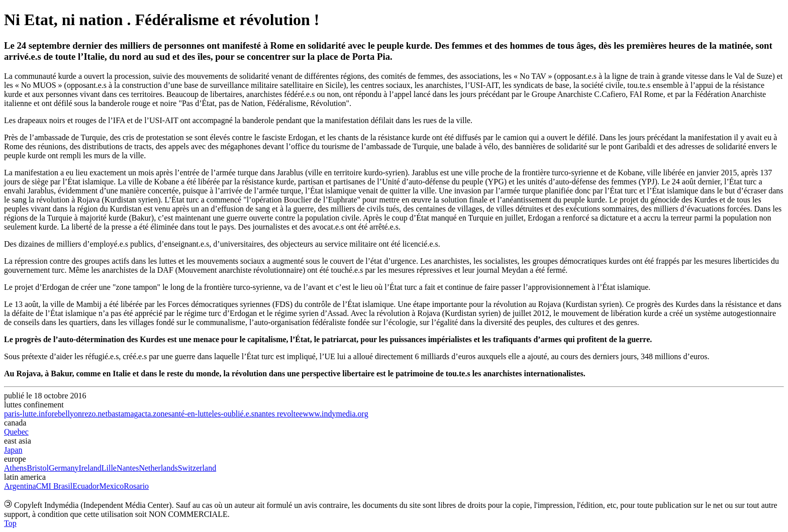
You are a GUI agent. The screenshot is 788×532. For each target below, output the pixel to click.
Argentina (20, 486)
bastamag (123, 414)
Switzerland (197, 468)
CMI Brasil (54, 486)
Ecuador (86, 486)
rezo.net (95, 414)
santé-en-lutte (190, 414)
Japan (13, 450)
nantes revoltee (278, 414)
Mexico (111, 486)
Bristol (38, 468)
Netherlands (158, 468)
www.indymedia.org (335, 414)
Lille (109, 468)
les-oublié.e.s (233, 414)
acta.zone (153, 414)
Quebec (16, 432)
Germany (64, 468)
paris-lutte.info (28, 414)
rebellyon (67, 414)
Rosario (136, 486)
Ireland (90, 468)
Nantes (128, 468)
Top (10, 523)
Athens (15, 468)
